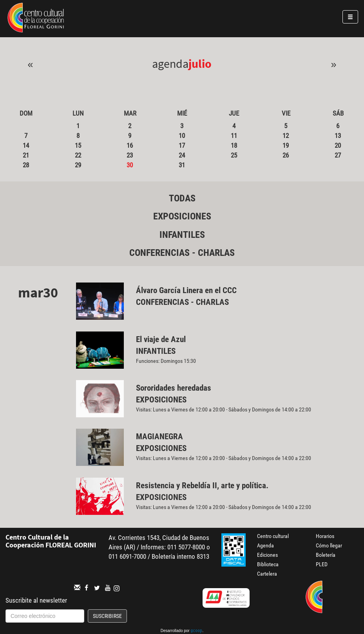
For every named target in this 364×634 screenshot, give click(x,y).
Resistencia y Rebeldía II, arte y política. (203, 485)
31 (182, 165)
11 (234, 136)
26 (286, 155)
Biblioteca (268, 564)
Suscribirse (107, 616)
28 (26, 165)
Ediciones (267, 555)
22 (78, 155)
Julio (200, 63)
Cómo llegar (329, 545)
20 (338, 145)
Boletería (326, 555)
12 (286, 136)
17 (182, 145)
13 (338, 136)
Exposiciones (182, 216)
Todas (182, 198)
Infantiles (182, 235)
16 (130, 145)
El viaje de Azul (161, 339)
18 (234, 145)
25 (234, 155)
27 (338, 155)
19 (286, 145)
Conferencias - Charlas (182, 253)
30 (130, 165)
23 (130, 155)
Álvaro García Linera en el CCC (186, 290)
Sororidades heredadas (174, 388)
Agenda (265, 545)
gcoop (196, 631)
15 (78, 145)
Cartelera (267, 574)
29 (78, 165)
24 (182, 155)
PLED (322, 564)
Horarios (325, 536)
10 (182, 136)
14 (26, 145)
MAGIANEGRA (159, 437)
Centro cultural (273, 536)
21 (26, 155)
